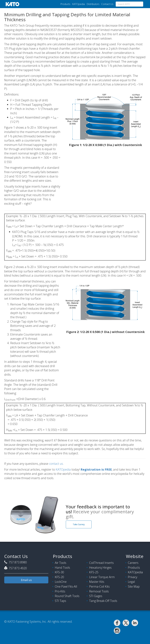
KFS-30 (59, 572)
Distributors (93, 4)
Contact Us (107, 4)
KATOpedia (78, 4)
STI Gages (96, 596)
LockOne (61, 582)
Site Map (134, 586)
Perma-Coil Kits (99, 586)
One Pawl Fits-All (66, 586)
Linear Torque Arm (102, 577)
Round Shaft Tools (67, 596)
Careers (133, 563)
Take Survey (79, 524)
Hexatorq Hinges (100, 568)
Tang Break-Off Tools (103, 601)
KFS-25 (94, 572)
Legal (131, 582)
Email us (26, 580)
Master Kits (97, 582)
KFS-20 (59, 577)
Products (65, 4)
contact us (56, 464)
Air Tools (61, 563)
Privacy (133, 577)
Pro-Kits (60, 591)
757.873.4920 (17, 568)
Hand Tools (62, 568)
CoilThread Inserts (101, 563)
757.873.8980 (17, 562)
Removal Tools (99, 591)
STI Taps (60, 601)
